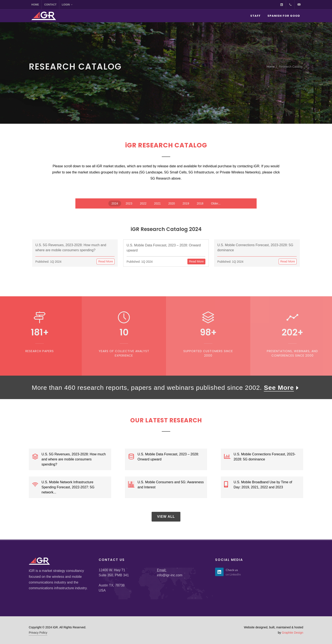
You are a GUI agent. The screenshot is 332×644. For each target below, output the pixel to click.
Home (35, 5)
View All (166, 517)
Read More (106, 261)
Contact (50, 5)
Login (67, 5)
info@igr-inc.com (170, 575)
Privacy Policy (38, 633)
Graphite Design (293, 633)
